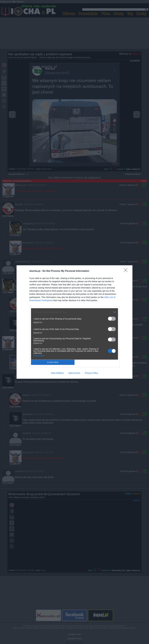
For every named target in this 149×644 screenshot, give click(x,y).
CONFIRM (53, 362)
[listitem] (74, 312)
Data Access (74, 373)
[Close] (127, 271)
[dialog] (74, 322)
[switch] (112, 319)
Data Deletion (57, 373)
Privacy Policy (91, 373)
